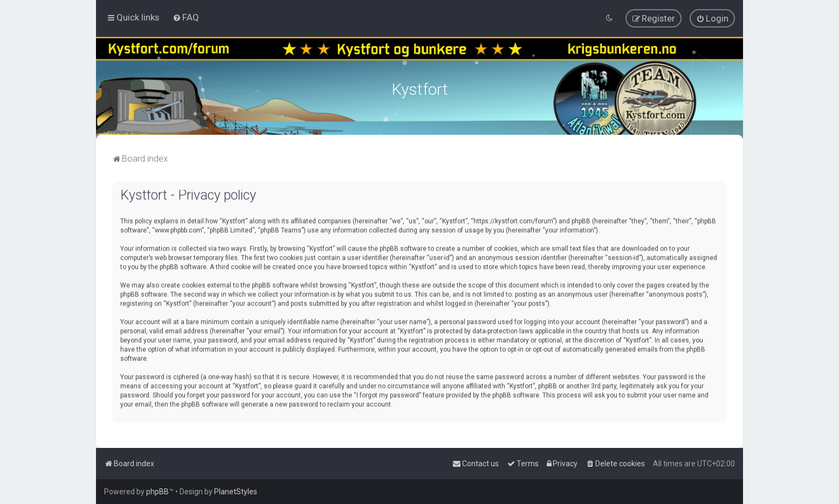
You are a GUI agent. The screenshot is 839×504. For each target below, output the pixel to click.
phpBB (157, 492)
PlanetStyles (236, 492)
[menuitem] (186, 17)
